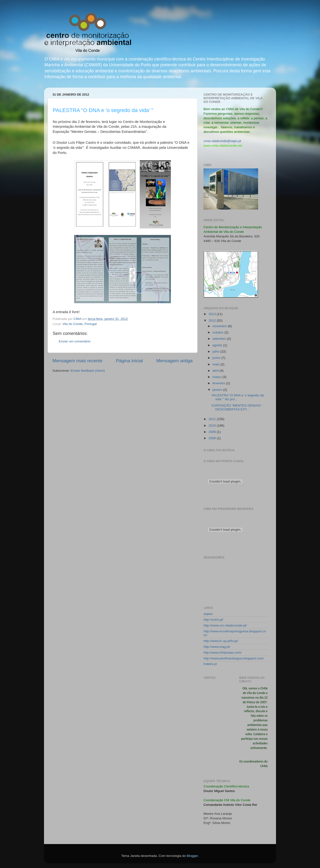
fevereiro (219, 383)
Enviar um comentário (75, 341)
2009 (213, 432)
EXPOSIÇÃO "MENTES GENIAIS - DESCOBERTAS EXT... (237, 407)
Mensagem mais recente (77, 361)
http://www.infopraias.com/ (223, 653)
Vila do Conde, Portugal (80, 324)
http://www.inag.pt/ (217, 647)
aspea (208, 614)
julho (216, 351)
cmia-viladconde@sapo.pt (222, 141)
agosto (218, 345)
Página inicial (129, 361)
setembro (220, 339)
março (217, 377)
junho (217, 358)
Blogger (192, 856)
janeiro (218, 390)
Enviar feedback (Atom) (88, 371)
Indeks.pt (210, 664)
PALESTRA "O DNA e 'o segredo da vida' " (103, 110)
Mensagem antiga (175, 361)
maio (216, 364)
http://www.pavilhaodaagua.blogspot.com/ (234, 658)
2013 (213, 314)
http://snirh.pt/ (213, 620)
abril (216, 371)
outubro (218, 332)
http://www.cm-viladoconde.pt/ (225, 625)
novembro (220, 326)
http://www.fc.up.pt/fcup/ (221, 641)
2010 (213, 426)
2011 (213, 419)
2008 (213, 438)
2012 (213, 321)
